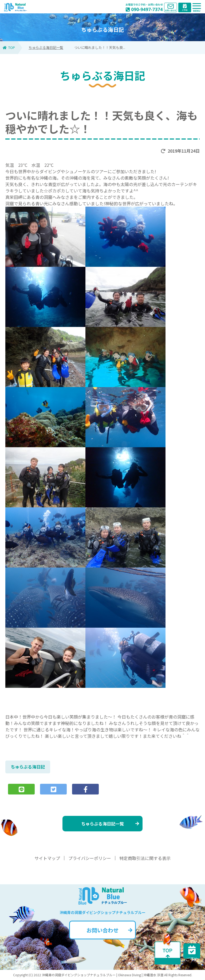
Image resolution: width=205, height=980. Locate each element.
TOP (9, 47)
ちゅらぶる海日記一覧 (46, 47)
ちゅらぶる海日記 (28, 767)
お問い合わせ (109, 930)
